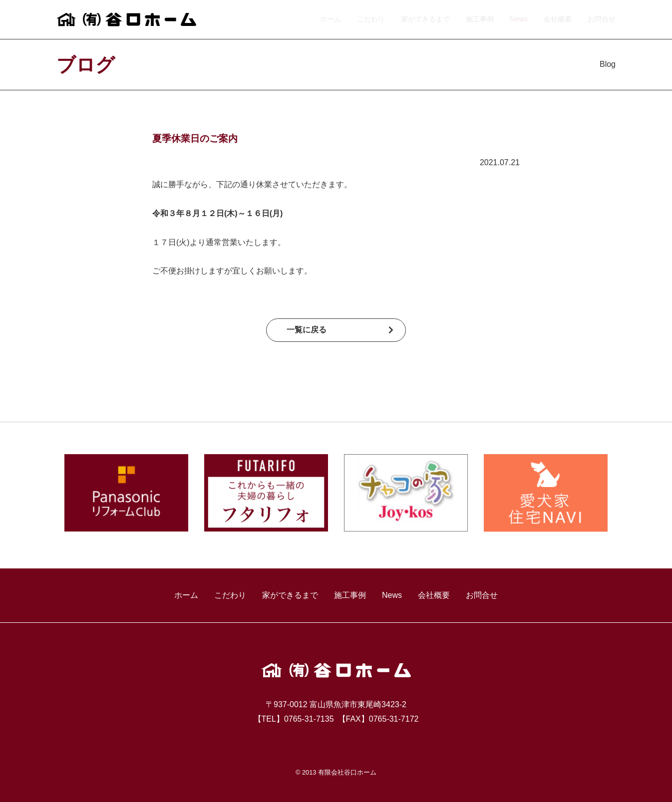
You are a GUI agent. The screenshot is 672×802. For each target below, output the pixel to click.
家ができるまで (425, 19)
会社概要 (558, 19)
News (519, 19)
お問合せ (602, 19)
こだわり (371, 19)
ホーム (331, 19)
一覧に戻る (307, 330)
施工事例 (480, 19)
